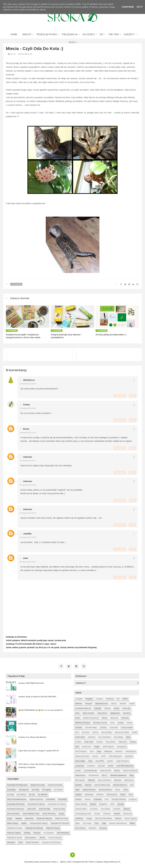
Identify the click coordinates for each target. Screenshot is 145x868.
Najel (77, 788)
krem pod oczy (49, 812)
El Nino (78, 740)
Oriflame (100, 793)
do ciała (35, 788)
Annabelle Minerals (83, 707)
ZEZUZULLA (29, 380)
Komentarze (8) (25, 54)
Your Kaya (87, 822)
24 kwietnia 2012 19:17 (28, 461)
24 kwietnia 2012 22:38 (28, 537)
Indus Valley (80, 760)
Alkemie (78, 702)
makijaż (19, 817)
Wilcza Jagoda (131, 817)
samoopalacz (31, 836)
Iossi (90, 760)
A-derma (110, 697)
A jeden (99, 697)
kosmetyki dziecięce (16, 807)
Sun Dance (105, 807)
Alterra (114, 702)
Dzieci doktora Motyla (28, 722)
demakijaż (11, 788)
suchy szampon (55, 836)
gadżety (129, 34)
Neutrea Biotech (105, 788)
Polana (88, 798)
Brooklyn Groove (100, 721)
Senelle (121, 803)
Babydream (115, 712)
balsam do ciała (38, 783)
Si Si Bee (94, 807)
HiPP (103, 755)
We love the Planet (103, 817)
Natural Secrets (89, 788)
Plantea (78, 798)
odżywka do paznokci (60, 822)
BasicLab (114, 716)
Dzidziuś (92, 736)
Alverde (123, 702)
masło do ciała (62, 817)
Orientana (89, 793)
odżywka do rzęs (15, 827)
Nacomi (88, 783)
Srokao (27, 405)
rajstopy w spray (14, 836)
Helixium (119, 750)
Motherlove (129, 779)
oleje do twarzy (53, 827)
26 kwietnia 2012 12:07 (28, 562)
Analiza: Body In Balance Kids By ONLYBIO (37, 695)
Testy (72, 43)
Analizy (27, 34)
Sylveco (127, 807)
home (14, 34)
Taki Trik (114, 34)
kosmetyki (62, 798)
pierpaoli (103, 827)
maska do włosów (44, 817)
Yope (77, 822)
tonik (20, 841)
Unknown (28, 457)
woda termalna (32, 841)
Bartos (105, 716)
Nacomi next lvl (120, 783)
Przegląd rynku (47, 34)
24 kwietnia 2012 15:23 (28, 433)
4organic (89, 697)
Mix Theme (90, 860)
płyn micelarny (63, 831)
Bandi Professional (91, 716)
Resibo (93, 803)
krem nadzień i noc (31, 812)
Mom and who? (105, 779)
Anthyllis (98, 707)
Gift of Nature (81, 750)
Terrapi (97, 812)
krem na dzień (13, 812)
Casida (121, 721)
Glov (92, 750)
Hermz (95, 755)
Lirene (111, 764)
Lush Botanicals (90, 769)
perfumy (37, 831)
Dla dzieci (89, 34)
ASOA (125, 697)
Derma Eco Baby (122, 731)
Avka (26, 558)
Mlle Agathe (80, 779)
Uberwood (127, 812)
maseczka (29, 817)
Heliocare (108, 750)
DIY (102, 34)
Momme (118, 779)
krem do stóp (59, 807)
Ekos (128, 736)
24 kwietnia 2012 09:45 (28, 384)
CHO (112, 721)
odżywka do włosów (34, 827)
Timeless (107, 812)
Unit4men (79, 817)
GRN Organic (108, 745)
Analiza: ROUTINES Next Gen (31, 682)
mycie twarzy (13, 822)
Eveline (100, 740)
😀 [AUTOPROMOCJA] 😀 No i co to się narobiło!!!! (41, 709)
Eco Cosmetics (105, 736)
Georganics (122, 745)
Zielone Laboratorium (118, 822)
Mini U (105, 774)
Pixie (131, 793)
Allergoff (88, 702)
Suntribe (117, 807)
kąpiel (10, 817)
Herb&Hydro (131, 750)
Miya (132, 774)
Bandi (77, 716)
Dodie (135, 731)
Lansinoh (91, 764)
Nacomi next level (102, 783)
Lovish (78, 769)
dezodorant (24, 788)
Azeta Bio (126, 707)
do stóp (10, 793)
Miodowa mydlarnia (118, 774)
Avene (117, 707)
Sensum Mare (81, 807)
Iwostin (110, 760)
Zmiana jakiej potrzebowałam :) (111, 335)
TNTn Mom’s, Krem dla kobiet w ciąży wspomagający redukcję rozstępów (42, 764)
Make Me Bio (106, 769)
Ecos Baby (118, 736)
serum (42, 836)
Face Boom (111, 740)
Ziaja (104, 822)
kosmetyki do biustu (36, 803)
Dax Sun (86, 731)
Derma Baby (107, 731)
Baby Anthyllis (89, 712)
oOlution (92, 827)
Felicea (133, 740)
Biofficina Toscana (82, 721)
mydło (24, 822)
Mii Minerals (94, 774)
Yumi (97, 822)
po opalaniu (49, 831)
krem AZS (32, 807)
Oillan (126, 788)
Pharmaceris (112, 793)
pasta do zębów (14, 831)
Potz (107, 798)
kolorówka (50, 798)
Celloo (129, 721)
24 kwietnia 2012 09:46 (28, 408)
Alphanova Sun (101, 702)
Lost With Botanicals (125, 764)
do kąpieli (46, 788)
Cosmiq (103, 726)
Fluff (77, 745)
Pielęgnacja (70, 34)
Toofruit (117, 812)
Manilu (117, 769)
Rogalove (103, 803)
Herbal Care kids (82, 755)
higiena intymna (36, 798)
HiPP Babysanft (115, 755)
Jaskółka (27, 534)
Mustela (78, 783)
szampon (11, 841)
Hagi (99, 750)
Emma (26, 429)
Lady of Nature (122, 760)
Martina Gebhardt (130, 769)
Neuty (118, 788)
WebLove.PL (115, 860)
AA (118, 697)
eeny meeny (80, 827)
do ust (32, 793)
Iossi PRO (100, 760)
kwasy (62, 812)
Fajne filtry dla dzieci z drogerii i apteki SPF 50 (39, 749)
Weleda (118, 817)
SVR (112, 803)
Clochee (79, 726)
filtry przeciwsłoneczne (17, 798)
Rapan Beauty (81, 803)
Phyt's (123, 793)
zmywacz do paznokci (51, 841)
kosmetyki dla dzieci (16, 803)
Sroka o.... (56, 860)
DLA (77, 731)
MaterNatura (80, 774)
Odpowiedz (120, 396)
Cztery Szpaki (127, 726)
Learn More (128, 7)
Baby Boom (102, 712)
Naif (132, 783)
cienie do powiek (55, 783)
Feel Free (123, 740)
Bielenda (125, 716)
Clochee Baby (91, 726)
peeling (27, 831)
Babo (77, 712)
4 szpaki (79, 697)
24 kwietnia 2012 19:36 (28, 485)
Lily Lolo (101, 764)
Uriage (89, 817)
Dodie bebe (80, 736)
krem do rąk (45, 807)
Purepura (133, 798)
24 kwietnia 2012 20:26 (28, 513)
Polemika (98, 798)
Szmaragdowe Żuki (83, 812)
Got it (140, 7)
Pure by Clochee (119, 798)
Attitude (107, 707)
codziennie (17, 284)
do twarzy (21, 793)
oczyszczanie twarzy (39, 822)
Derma (95, 731)
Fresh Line (87, 745)
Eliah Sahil (89, 740)
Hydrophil (129, 755)
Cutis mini (114, 726)
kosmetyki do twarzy (57, 803)
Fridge (97, 745)
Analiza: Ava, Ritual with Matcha (32, 736)
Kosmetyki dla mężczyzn (17, 783)
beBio (132, 822)
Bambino (127, 712)
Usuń (132, 396)
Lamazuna (79, 764)
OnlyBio (78, 793)
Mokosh (91, 779)
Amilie (132, 702)
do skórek (58, 788)
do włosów (43, 793)
